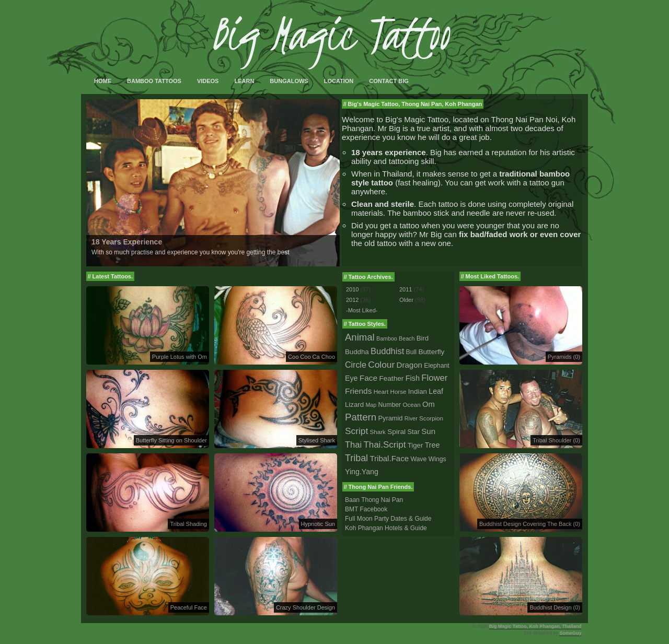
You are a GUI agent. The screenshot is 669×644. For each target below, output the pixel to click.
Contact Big (389, 81)
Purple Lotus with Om (180, 357)
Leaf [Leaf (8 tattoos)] (436, 391)
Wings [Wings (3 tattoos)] (437, 459)
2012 (352, 300)
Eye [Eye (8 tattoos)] (351, 378)
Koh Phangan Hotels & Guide (386, 528)
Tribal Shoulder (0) (556, 440)
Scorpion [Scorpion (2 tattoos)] (431, 418)
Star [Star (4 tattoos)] (413, 432)
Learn (244, 81)
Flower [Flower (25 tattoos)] (434, 378)
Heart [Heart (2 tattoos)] (381, 391)
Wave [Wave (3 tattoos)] (418, 459)
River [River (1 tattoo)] (411, 418)
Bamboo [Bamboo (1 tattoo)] (387, 338)
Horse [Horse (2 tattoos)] (399, 391)
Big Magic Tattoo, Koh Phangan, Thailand (535, 626)
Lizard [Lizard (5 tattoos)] (354, 405)
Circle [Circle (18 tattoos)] (356, 365)
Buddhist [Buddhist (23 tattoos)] (387, 351)
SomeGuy (570, 633)
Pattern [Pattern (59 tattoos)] (361, 417)
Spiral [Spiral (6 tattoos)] (396, 432)
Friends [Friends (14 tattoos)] (358, 391)
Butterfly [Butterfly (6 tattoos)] (431, 352)
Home (103, 81)
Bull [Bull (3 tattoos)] (411, 352)
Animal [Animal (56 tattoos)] (360, 337)
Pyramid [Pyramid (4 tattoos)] (391, 418)
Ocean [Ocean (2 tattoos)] (411, 405)
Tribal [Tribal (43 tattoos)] (356, 458)
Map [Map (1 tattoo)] (371, 405)
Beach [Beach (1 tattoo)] (407, 338)
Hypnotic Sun (318, 524)
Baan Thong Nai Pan (374, 500)
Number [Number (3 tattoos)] (390, 405)
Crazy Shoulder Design (305, 607)
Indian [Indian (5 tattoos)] (418, 391)
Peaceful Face (189, 607)
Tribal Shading (188, 524)
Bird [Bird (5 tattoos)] (423, 338)
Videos (208, 81)
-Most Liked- (362, 310)
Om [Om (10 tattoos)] (429, 404)
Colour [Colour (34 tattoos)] (381, 365)
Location (339, 81)
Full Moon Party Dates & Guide (388, 519)
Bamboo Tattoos (154, 81)
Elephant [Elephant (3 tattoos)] (436, 366)
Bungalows (289, 81)
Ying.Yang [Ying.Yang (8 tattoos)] (362, 472)
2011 (406, 289)
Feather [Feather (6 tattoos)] (391, 378)
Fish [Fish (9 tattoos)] (413, 378)
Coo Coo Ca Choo (312, 357)
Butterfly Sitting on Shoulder (171, 440)
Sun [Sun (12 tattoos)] (428, 431)
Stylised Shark (317, 440)
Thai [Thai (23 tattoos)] (353, 444)
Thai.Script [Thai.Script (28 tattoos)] (384, 445)
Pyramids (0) (564, 357)
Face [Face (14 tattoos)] (368, 378)
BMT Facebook (366, 509)
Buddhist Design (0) (555, 607)
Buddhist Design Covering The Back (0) (530, 524)
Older (406, 300)
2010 (352, 289)
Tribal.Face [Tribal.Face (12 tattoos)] (389, 458)
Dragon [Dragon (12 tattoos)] (410, 365)
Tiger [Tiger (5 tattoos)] (416, 445)
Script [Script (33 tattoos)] (356, 431)
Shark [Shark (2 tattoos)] (378, 432)
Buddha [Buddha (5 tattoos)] (357, 352)
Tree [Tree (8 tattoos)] (432, 445)
